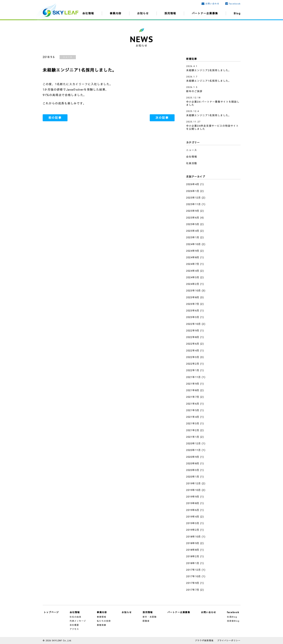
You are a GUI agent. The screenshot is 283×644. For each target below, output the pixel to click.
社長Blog (232, 617)
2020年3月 (193, 470)
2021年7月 (193, 397)
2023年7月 (193, 304)
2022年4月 (193, 351)
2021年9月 (193, 384)
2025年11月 (194, 204)
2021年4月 (193, 417)
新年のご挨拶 (194, 91)
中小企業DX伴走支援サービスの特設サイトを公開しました (212, 127)
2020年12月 (194, 443)
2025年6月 (193, 218)
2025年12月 (194, 198)
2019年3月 (193, 523)
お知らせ (143, 13)
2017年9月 (193, 583)
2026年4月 (193, 184)
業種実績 (101, 625)
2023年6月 (193, 311)
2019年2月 (193, 530)
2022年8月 (193, 337)
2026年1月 (193, 191)
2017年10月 (194, 576)
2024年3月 (193, 277)
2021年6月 (193, 404)
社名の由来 (75, 617)
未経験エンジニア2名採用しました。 (209, 70)
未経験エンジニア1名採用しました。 (209, 81)
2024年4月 (193, 271)
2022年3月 (193, 357)
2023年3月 (193, 317)
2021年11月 (194, 377)
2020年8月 (193, 463)
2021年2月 (193, 430)
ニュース (68, 57)
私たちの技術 (104, 621)
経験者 (146, 621)
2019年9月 (193, 497)
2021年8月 (193, 390)
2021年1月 (193, 437)
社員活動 (192, 163)
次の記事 (162, 118)
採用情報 (170, 13)
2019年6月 (193, 510)
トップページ (51, 612)
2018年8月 (193, 550)
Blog (237, 13)
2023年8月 (193, 297)
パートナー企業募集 (205, 13)
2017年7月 (193, 590)
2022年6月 (193, 344)
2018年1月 (193, 563)
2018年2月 (193, 556)
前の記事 (55, 118)
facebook (235, 4)
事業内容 (116, 13)
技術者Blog (233, 621)
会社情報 (88, 13)
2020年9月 (193, 457)
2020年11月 (194, 450)
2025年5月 (193, 224)
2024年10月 (194, 244)
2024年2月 (193, 284)
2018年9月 (193, 543)
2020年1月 (193, 477)
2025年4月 (193, 231)
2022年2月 (193, 364)
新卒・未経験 (150, 617)
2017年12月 (194, 570)
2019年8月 (193, 503)
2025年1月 (193, 237)
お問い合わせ (212, 4)
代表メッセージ (78, 621)
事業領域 (101, 617)
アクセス (74, 629)
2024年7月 (193, 264)
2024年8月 (193, 257)
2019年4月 (193, 517)
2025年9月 (193, 211)
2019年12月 (194, 483)
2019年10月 (194, 490)
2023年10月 (194, 291)
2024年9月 (193, 251)
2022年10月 (194, 324)
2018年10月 (194, 537)
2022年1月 (193, 370)
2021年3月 (193, 423)
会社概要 (74, 625)
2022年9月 (193, 331)
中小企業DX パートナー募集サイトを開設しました (213, 103)
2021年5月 (193, 410)
